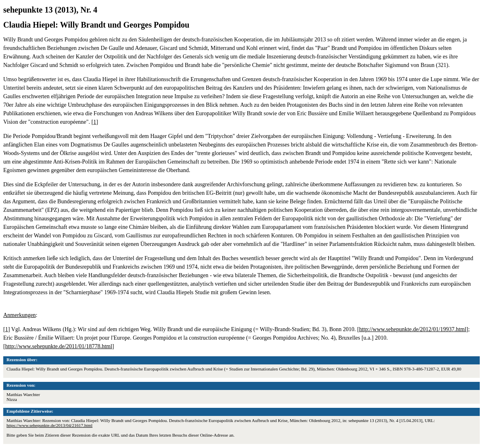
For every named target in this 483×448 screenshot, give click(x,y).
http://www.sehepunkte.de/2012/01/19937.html (413, 329)
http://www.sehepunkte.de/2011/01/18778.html (59, 346)
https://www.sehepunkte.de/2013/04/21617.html (50, 425)
